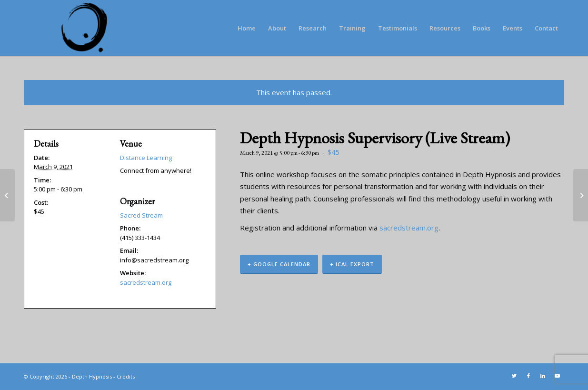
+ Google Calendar (279, 264)
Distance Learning (146, 158)
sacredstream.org (409, 228)
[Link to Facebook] (528, 376)
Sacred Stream (141, 215)
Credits (126, 376)
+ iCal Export (352, 264)
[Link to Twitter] (514, 376)
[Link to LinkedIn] (543, 376)
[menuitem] (247, 28)
